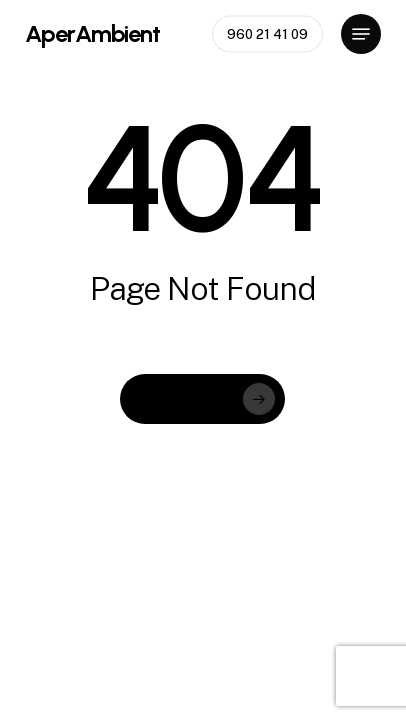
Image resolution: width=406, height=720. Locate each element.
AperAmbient (92, 34)
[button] (361, 34)
